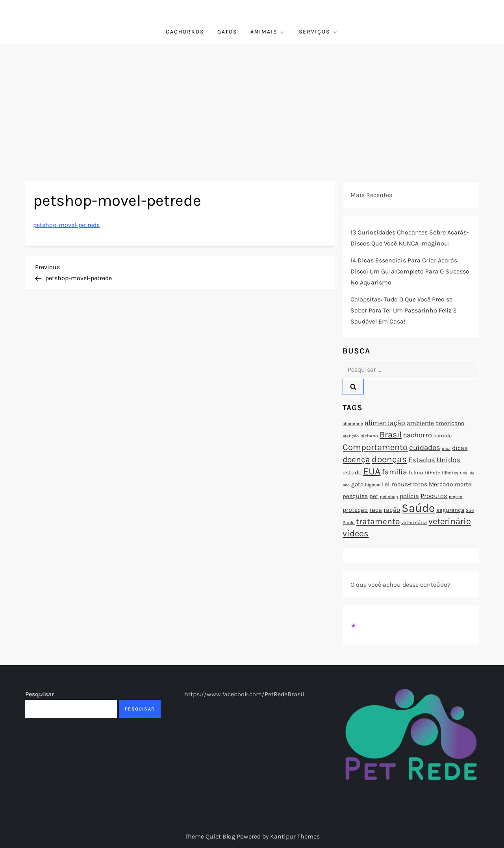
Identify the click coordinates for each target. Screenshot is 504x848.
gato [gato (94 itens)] (357, 484)
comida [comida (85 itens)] (443, 436)
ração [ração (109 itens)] (392, 510)
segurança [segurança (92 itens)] (450, 510)
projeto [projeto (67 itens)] (456, 497)
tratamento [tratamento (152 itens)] (378, 521)
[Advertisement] (252, 103)
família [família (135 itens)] (395, 472)
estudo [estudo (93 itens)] (352, 472)
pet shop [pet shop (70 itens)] (389, 497)
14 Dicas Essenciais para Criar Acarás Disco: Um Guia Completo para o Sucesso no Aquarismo (410, 271)
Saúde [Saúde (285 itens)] (418, 508)
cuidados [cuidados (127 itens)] (425, 448)
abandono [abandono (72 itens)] (353, 424)
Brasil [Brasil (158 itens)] (391, 434)
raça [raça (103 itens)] (376, 510)
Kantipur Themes (295, 836)
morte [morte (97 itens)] (463, 484)
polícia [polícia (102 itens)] (409, 496)
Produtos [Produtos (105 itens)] (434, 496)
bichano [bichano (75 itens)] (369, 436)
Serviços (319, 32)
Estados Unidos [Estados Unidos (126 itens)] (434, 460)
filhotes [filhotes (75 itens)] (450, 473)
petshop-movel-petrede (66, 225)
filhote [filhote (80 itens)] (433, 473)
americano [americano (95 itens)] (450, 423)
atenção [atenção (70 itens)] (351, 436)
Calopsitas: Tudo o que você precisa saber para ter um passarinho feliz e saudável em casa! (404, 310)
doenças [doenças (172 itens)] (389, 459)
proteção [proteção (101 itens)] (355, 510)
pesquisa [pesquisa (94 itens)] (355, 496)
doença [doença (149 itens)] (356, 459)
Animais (268, 32)
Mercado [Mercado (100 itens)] (441, 484)
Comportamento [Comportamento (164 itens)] (375, 447)
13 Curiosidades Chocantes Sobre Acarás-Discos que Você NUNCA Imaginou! (410, 238)
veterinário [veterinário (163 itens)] (450, 521)
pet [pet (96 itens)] (374, 496)
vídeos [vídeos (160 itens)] (356, 534)
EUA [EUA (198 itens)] (372, 471)
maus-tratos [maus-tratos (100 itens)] (409, 484)
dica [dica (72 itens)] (446, 448)
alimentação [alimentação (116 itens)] (385, 423)
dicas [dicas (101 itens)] (460, 448)
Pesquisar (40, 694)
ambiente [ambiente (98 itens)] (420, 423)
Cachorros (185, 32)
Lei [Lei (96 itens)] (386, 484)
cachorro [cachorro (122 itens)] (418, 435)
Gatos (227, 32)
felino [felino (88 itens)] (416, 473)
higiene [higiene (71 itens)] (373, 485)
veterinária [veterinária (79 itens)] (414, 522)
